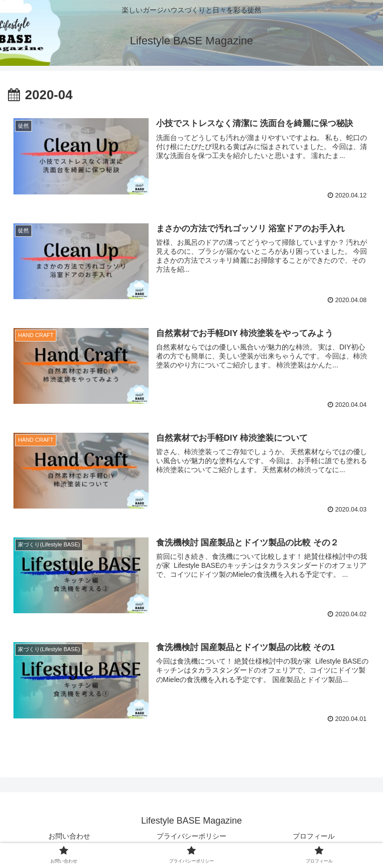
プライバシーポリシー (191, 836)
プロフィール (314, 836)
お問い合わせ (69, 836)
